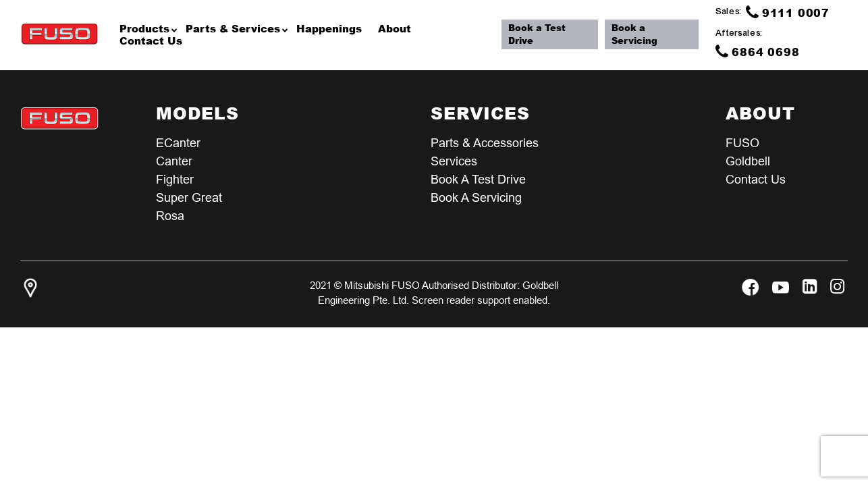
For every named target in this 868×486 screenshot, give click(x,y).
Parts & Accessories (485, 143)
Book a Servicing (636, 34)
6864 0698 (758, 51)
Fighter (175, 179)
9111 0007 (788, 12)
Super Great (189, 197)
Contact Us (756, 179)
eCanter (178, 143)
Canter (174, 161)
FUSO (742, 143)
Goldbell (748, 161)
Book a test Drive (478, 179)
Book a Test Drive (539, 34)
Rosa (170, 216)
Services (454, 161)
